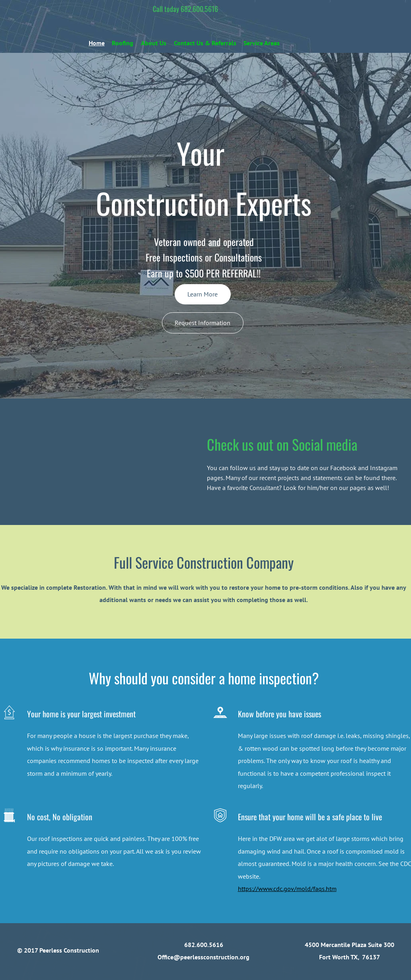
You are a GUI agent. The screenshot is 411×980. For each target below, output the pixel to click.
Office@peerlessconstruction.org (204, 957)
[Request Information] (203, 323)
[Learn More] (203, 294)
